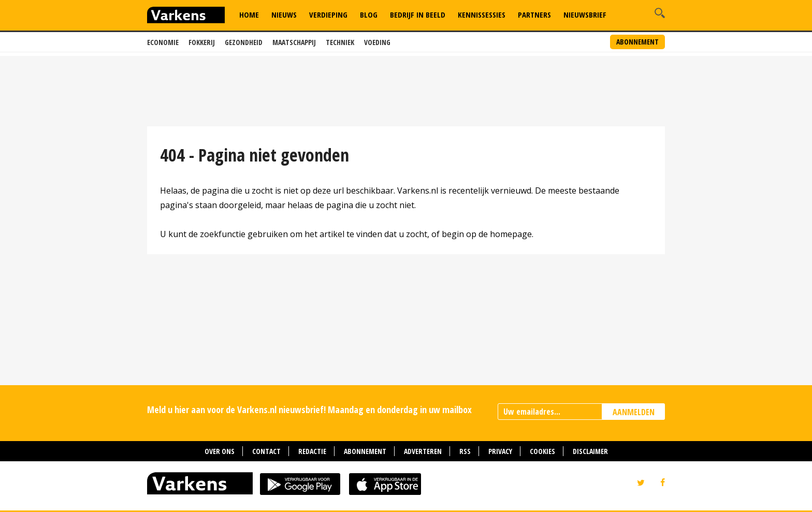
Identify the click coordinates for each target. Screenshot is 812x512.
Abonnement (637, 42)
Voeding (377, 42)
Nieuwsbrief (585, 14)
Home (249, 14)
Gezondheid (244, 42)
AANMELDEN (634, 412)
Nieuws (284, 14)
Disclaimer (590, 451)
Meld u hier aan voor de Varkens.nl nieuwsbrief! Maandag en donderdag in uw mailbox (309, 409)
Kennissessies (482, 14)
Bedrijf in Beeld (418, 14)
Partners (534, 14)
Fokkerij (202, 42)
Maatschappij (294, 42)
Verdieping (328, 14)
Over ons (220, 451)
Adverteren (423, 451)
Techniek (340, 42)
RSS (465, 451)
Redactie (312, 451)
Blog (369, 14)
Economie (163, 42)
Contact (266, 451)
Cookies (542, 451)
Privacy (500, 451)
